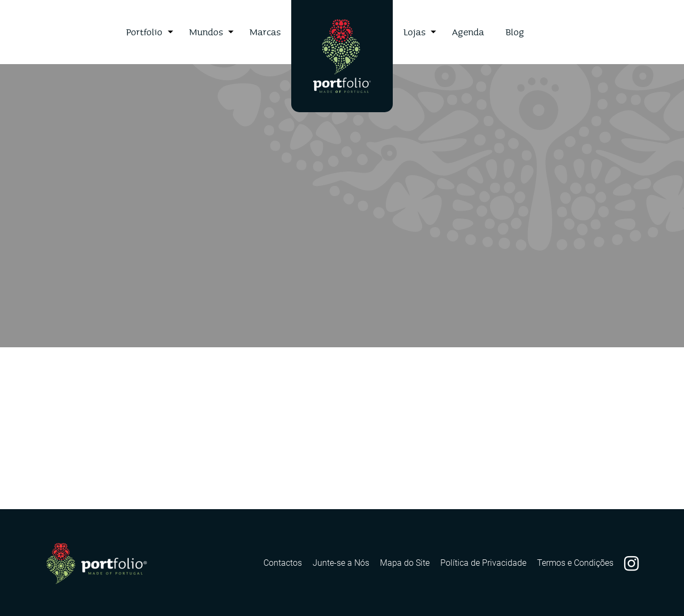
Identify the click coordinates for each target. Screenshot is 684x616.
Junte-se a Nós (341, 563)
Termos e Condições (575, 563)
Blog (515, 32)
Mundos (206, 32)
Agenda (468, 32)
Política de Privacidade (483, 563)
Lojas (414, 32)
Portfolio (144, 32)
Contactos (283, 563)
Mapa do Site (405, 563)
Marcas (265, 32)
